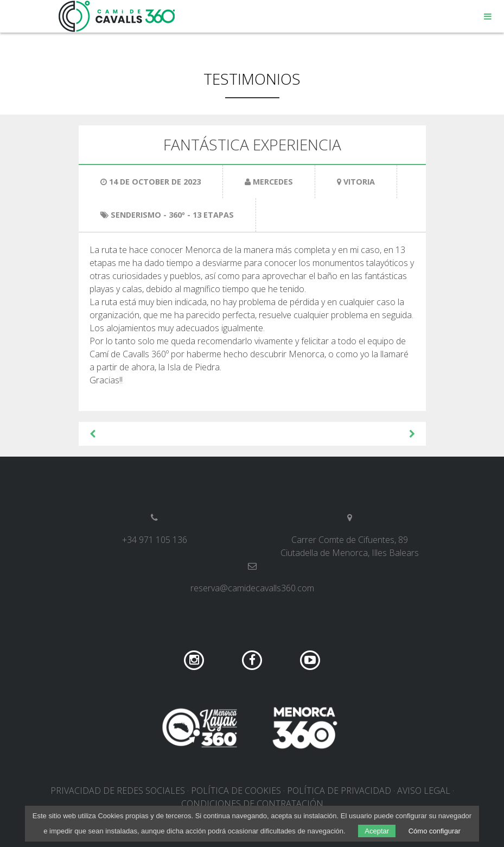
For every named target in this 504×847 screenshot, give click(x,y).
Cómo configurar (435, 831)
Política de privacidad (339, 791)
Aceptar (377, 831)
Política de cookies (236, 791)
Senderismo (136, 215)
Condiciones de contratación (252, 804)
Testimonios (252, 79)
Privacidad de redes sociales (118, 791)
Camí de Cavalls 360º (117, 16)
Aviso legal (424, 791)
